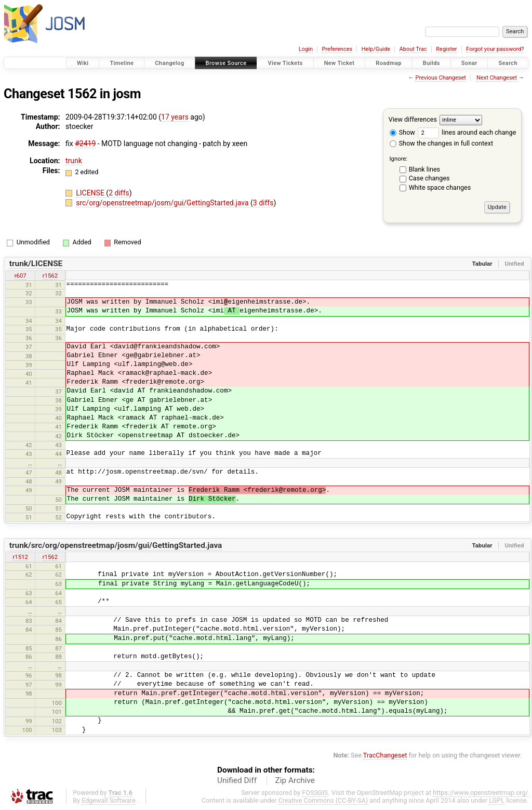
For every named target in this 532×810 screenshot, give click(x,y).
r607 (21, 276)
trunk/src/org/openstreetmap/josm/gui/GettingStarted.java (116, 545)
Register (446, 49)
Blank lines (424, 169)
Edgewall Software (109, 800)
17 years (175, 117)
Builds (431, 63)
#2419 (85, 143)
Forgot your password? (495, 49)
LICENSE (91, 193)
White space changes (440, 187)
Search (508, 63)
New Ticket (340, 63)
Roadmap (389, 63)
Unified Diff (237, 780)
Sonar (469, 63)
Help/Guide (376, 49)
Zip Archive (295, 780)
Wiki (83, 63)
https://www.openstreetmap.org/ (481, 793)
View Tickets (285, 63)
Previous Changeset (440, 78)
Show (402, 132)
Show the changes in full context (441, 143)
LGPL (497, 800)
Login (306, 49)
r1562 (50, 276)
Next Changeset (497, 78)
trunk (74, 161)
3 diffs (263, 203)
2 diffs (119, 193)
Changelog (169, 63)
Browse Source (226, 63)
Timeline (122, 63)
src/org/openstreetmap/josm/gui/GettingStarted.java (163, 203)
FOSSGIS (315, 793)
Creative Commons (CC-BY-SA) (323, 800)
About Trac (413, 49)
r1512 (20, 557)
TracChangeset (385, 755)
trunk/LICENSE (36, 264)
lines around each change (467, 132)
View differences (413, 119)
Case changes (429, 178)
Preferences (337, 49)
